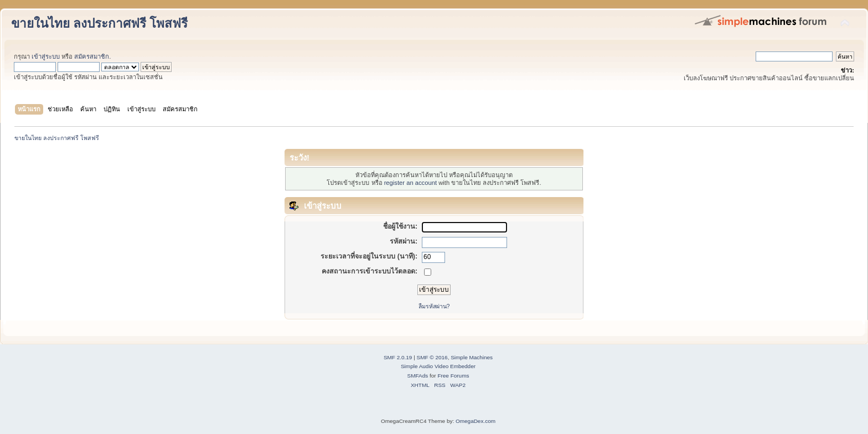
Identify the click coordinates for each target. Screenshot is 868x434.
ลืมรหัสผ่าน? (434, 306)
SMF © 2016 (432, 357)
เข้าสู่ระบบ (46, 56)
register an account (410, 183)
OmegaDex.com (476, 421)
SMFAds (418, 376)
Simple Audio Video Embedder (438, 366)
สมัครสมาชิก (92, 56)
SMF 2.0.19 (398, 357)
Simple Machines (472, 357)
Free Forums (453, 376)
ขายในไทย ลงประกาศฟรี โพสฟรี (99, 24)
